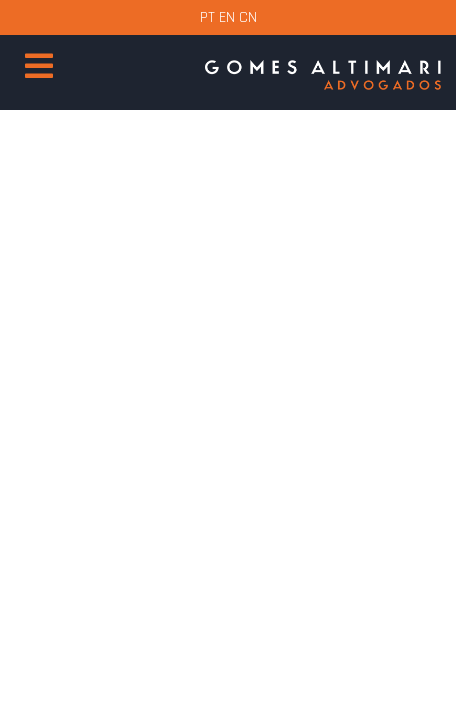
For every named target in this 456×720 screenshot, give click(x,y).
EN (227, 17)
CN (248, 17)
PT (207, 17)
